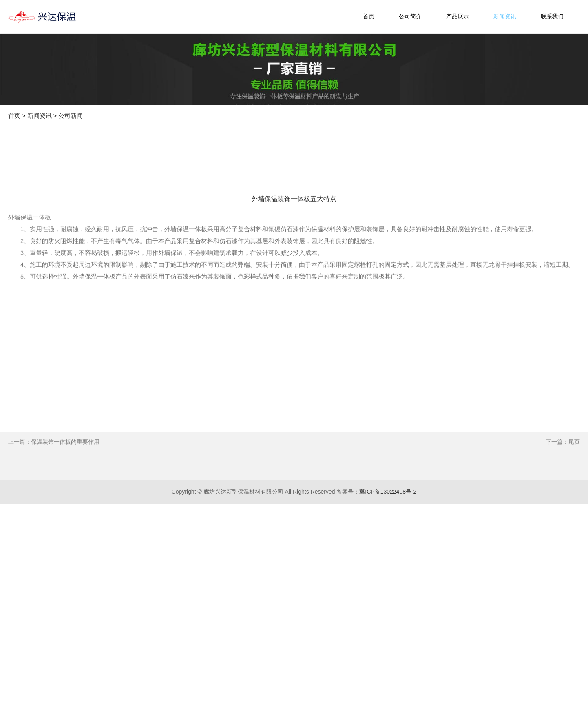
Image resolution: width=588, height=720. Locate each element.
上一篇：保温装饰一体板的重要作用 (54, 481)
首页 (369, 16)
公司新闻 (71, 116)
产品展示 (458, 16)
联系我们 (552, 16)
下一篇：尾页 (563, 481)
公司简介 (410, 16)
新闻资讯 (505, 16)
